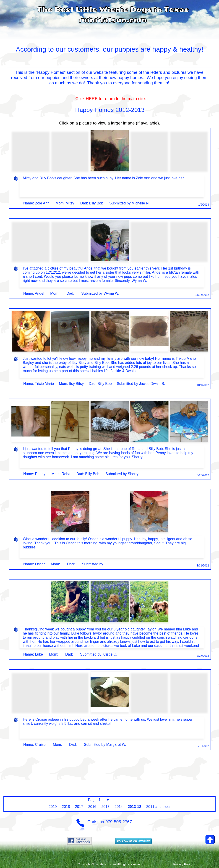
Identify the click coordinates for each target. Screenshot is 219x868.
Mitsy (70, 203)
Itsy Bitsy (76, 384)
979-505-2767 (119, 822)
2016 (92, 807)
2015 (105, 807)
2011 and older (158, 807)
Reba (66, 474)
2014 (119, 807)
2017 (79, 807)
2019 (53, 807)
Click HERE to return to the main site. (109, 99)
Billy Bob (96, 203)
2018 (66, 807)
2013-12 (134, 807)
